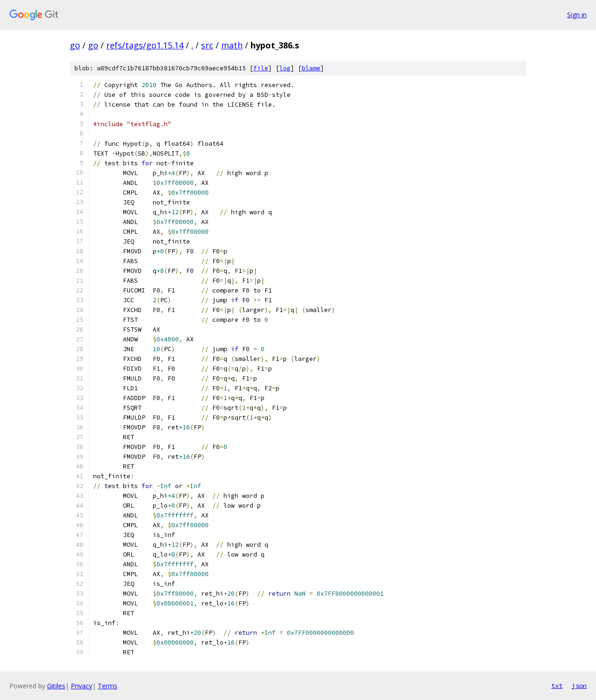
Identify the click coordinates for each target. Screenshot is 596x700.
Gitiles (56, 686)
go (75, 45)
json (579, 686)
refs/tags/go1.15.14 (145, 45)
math (232, 45)
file (261, 68)
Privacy (81, 686)
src (207, 45)
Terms (108, 686)
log (285, 68)
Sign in (577, 15)
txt (557, 686)
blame (311, 68)
